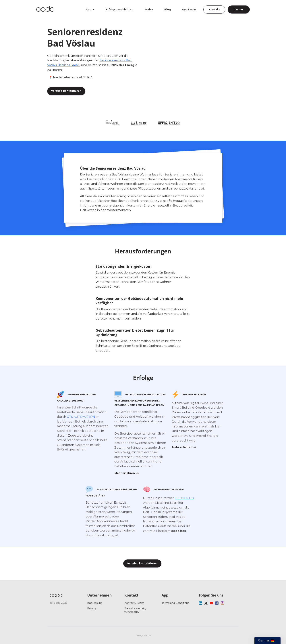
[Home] (46, 9)
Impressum (95, 603)
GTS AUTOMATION (81, 417)
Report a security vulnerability (135, 610)
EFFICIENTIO (184, 498)
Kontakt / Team (134, 603)
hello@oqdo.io (143, 635)
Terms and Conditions (175, 603)
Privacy (92, 608)
